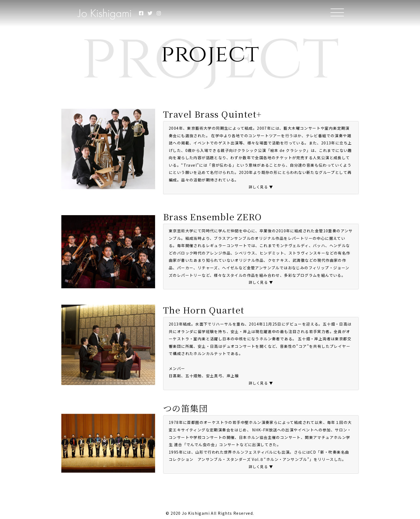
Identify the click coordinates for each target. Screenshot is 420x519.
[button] (261, 187)
